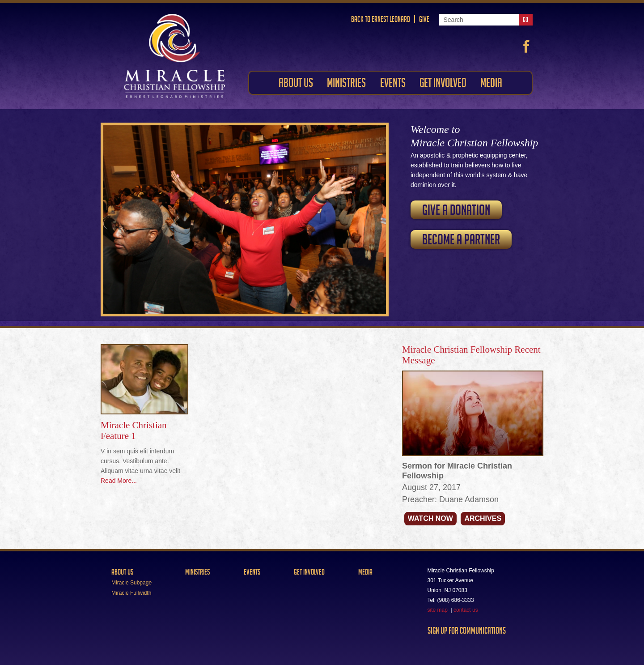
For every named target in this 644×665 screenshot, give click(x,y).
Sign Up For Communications (467, 631)
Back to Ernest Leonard (381, 19)
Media (365, 572)
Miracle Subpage (131, 583)
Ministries (197, 572)
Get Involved (309, 572)
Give (424, 19)
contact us (466, 610)
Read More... (119, 481)
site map (438, 610)
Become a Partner (461, 239)
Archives (483, 518)
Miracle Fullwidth (131, 593)
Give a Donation (456, 210)
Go (525, 20)
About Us (122, 572)
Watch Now (430, 518)
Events (252, 572)
